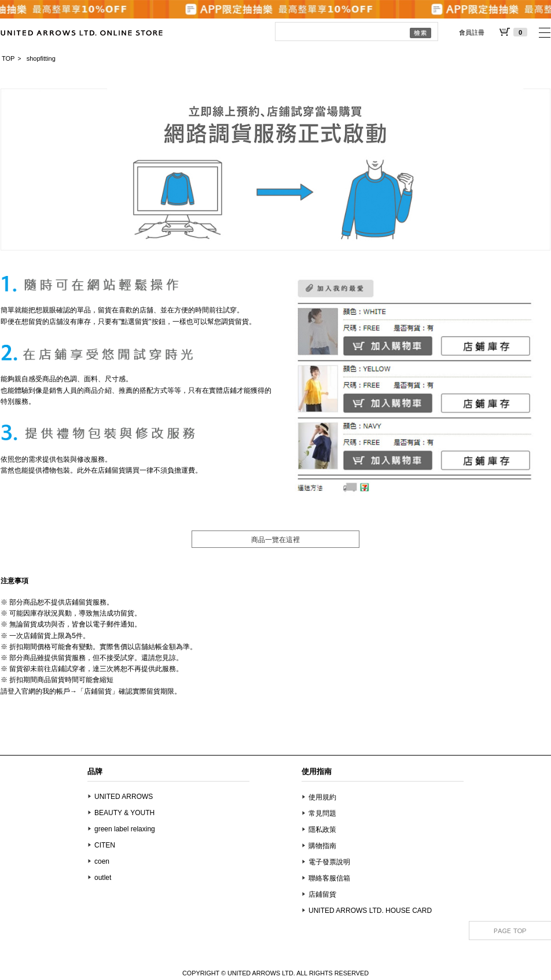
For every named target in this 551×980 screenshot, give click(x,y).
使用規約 (322, 797)
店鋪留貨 (322, 894)
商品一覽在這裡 (275, 540)
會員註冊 (472, 32)
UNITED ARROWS (124, 797)
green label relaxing (125, 829)
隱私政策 (322, 830)
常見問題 (322, 813)
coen (102, 861)
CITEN (105, 845)
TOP (8, 58)
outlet (103, 878)
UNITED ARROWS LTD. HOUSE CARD (370, 911)
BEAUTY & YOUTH (124, 813)
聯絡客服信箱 (329, 878)
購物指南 (322, 846)
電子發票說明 (329, 862)
